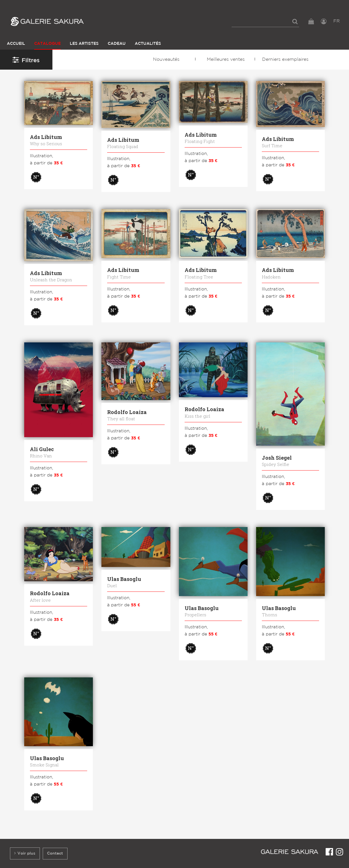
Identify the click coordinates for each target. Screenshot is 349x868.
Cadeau (117, 44)
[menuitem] (265, 21)
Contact (55, 853)
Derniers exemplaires (285, 59)
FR (337, 21)
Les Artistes (84, 44)
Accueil (16, 44)
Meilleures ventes (226, 59)
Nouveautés (166, 59)
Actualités (148, 44)
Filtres (26, 60)
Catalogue (47, 44)
